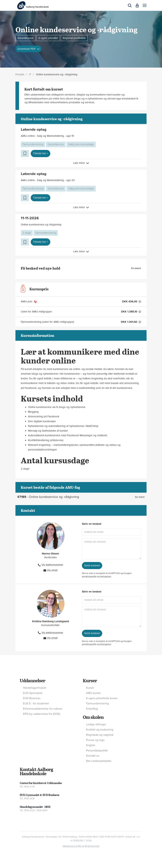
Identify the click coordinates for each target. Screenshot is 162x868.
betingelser (106, 576)
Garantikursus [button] (26, 38)
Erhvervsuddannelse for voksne (43, 709)
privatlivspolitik (89, 576)
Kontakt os (93, 756)
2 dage (27, 233)
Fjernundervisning (33, 144)
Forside (20, 74)
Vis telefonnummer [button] (52, 565)
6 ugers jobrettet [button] (48, 38)
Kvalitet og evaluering (100, 730)
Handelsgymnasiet (35, 688)
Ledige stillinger (96, 724)
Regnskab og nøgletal (100, 735)
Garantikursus (56, 144)
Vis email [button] (52, 570)
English (91, 745)
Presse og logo (95, 740)
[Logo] (33, 5)
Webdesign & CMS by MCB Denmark (81, 846)
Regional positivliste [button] (74, 38)
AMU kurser (93, 693)
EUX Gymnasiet (33, 693)
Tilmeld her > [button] (40, 153)
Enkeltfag (92, 709)
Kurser (90, 680)
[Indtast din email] (112, 532)
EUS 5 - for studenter (36, 703)
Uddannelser (33, 680)
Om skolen (93, 717)
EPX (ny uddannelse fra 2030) (42, 714)
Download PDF (27, 49)
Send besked (92, 565)
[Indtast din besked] (112, 549)
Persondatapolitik (97, 751)
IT (30, 74)
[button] (145, 5)
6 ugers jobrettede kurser (102, 698)
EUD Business (32, 698)
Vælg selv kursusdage (81, 144)
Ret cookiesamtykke (99, 761)
